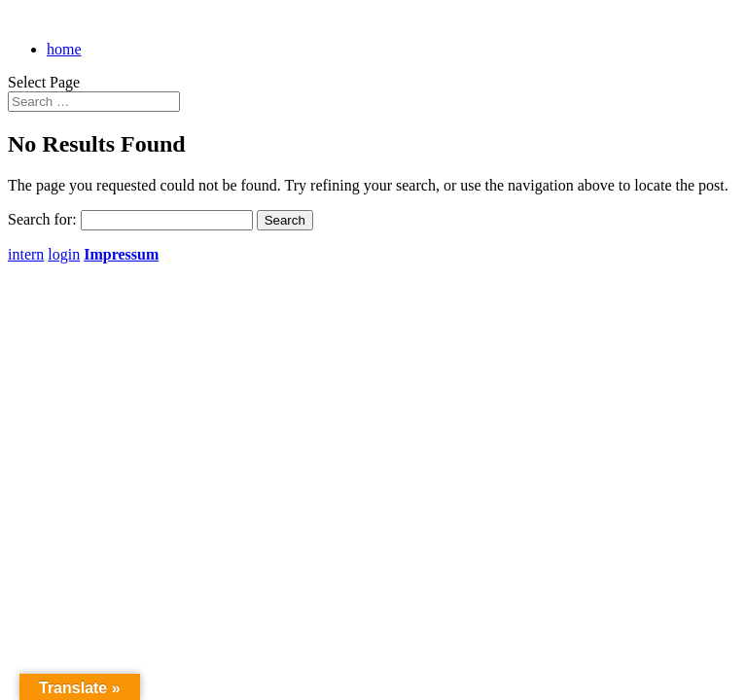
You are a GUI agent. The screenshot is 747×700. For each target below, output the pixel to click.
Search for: (42, 219)
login (64, 254)
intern (26, 254)
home (64, 49)
